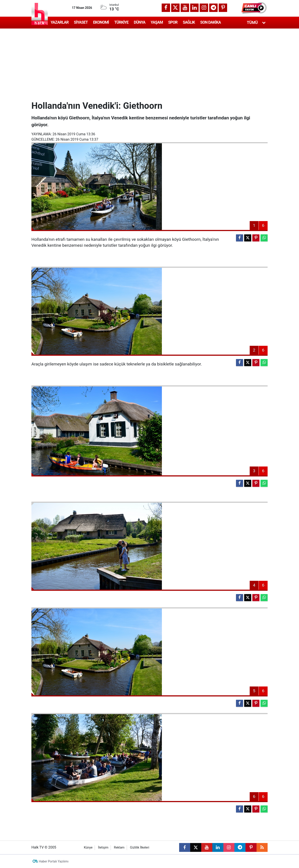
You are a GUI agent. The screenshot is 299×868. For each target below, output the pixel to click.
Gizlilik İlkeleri (140, 848)
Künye (88, 848)
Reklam (119, 848)
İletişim (103, 848)
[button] (255, 8)
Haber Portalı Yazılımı (54, 861)
